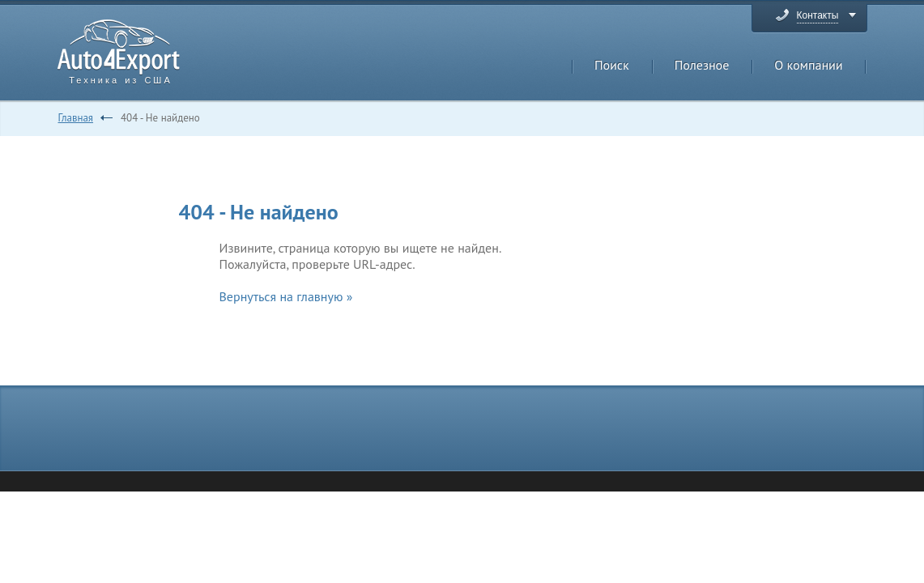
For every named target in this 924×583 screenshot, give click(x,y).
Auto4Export (119, 47)
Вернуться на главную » (286, 296)
